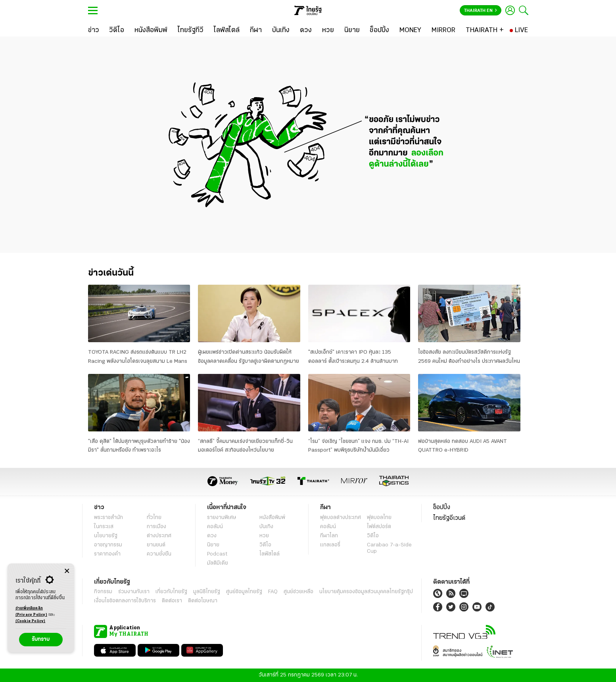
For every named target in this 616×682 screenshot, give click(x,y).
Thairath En (481, 11)
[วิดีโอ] (117, 31)
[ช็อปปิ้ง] (379, 31)
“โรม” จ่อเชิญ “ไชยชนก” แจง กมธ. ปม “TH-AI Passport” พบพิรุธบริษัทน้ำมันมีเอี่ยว (358, 446)
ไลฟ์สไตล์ (270, 554)
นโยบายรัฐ (106, 536)
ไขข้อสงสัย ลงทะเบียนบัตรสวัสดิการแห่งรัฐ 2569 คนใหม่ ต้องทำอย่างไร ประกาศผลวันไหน (469, 357)
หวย (264, 536)
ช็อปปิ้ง (442, 508)
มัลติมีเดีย (218, 563)
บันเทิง (266, 527)
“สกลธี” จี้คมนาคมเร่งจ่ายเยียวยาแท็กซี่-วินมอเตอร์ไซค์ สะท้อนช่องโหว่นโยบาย (245, 446)
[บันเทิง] (281, 31)
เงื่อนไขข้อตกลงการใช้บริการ (125, 601)
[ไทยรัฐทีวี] (191, 31)
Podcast (217, 554)
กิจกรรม (103, 592)
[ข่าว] (94, 31)
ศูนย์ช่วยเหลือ (298, 592)
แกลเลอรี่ (330, 545)
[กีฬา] (256, 31)
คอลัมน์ (215, 527)
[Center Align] (67, 571)
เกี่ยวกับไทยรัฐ (171, 592)
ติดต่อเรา (172, 601)
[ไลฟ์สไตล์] (227, 31)
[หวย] (328, 31)
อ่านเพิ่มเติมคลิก (31, 612)
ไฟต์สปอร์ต (379, 527)
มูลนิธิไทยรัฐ (207, 592)
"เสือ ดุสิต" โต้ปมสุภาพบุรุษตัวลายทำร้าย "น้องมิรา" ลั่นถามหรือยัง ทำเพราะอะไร (139, 446)
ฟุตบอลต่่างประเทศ (341, 518)
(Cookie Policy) (31, 621)
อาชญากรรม (108, 545)
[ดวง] (306, 31)
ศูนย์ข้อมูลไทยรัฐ (244, 592)
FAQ (273, 592)
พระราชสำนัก (108, 518)
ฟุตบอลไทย (379, 518)
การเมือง (156, 527)
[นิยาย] (352, 31)
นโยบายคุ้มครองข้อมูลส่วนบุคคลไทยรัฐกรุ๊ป (366, 592)
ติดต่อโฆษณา (203, 601)
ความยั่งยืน (159, 554)
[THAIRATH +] (485, 31)
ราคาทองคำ (107, 554)
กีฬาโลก (329, 536)
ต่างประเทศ (159, 536)
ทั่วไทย (154, 518)
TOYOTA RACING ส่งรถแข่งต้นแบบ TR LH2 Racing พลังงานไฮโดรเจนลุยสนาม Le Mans (138, 357)
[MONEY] (410, 31)
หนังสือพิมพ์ (272, 518)
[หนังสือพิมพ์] (151, 31)
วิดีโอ (265, 545)
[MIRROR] (443, 31)
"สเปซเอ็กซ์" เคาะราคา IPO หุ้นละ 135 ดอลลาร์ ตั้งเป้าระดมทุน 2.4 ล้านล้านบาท (353, 357)
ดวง (212, 536)
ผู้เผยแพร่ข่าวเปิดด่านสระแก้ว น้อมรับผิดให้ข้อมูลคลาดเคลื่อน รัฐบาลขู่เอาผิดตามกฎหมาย (249, 357)
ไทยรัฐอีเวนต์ (449, 518)
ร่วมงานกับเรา (134, 592)
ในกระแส (104, 527)
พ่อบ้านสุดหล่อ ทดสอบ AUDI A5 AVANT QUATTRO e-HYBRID (462, 446)
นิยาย (213, 545)
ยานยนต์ (156, 545)
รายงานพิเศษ (222, 518)
